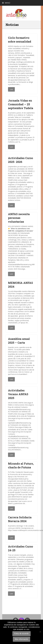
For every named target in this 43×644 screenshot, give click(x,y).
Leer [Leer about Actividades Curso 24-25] (11, 594)
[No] (40, 632)
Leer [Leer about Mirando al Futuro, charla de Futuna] (11, 508)
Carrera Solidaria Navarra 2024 (20, 519)
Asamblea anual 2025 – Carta (19, 341)
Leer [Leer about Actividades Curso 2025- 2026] (11, 205)
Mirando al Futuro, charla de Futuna (21, 465)
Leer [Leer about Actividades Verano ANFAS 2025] (11, 455)
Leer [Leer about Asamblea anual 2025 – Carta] (11, 379)
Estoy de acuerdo (21, 634)
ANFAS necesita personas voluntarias (19, 218)
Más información (21, 639)
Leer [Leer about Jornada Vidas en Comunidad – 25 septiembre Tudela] (11, 147)
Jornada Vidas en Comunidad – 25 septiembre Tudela (21, 104)
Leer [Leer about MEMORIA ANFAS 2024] (11, 328)
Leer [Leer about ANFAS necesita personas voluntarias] (11, 274)
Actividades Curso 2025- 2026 (21, 160)
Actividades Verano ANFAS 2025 (18, 394)
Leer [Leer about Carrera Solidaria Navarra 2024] (11, 538)
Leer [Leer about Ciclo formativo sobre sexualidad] (11, 89)
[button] (6, 3)
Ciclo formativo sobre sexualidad (20, 40)
